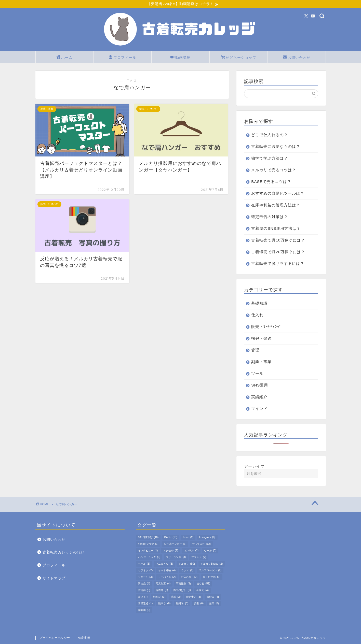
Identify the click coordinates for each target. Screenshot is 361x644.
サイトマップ (54, 578)
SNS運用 (260, 385)
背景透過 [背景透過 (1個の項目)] (145, 604)
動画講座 (180, 58)
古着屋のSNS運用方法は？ (276, 229)
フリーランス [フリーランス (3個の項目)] (176, 557)
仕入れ (257, 315)
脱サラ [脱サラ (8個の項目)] (164, 604)
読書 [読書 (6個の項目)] (199, 604)
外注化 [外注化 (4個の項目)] (203, 590)
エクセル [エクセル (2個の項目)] (171, 551)
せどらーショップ (239, 58)
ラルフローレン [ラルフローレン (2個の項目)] (210, 571)
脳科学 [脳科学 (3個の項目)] (182, 604)
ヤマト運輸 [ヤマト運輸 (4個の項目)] (167, 571)
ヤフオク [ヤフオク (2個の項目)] (145, 571)
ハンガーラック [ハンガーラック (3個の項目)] (149, 557)
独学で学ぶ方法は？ (270, 158)
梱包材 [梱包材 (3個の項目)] (159, 597)
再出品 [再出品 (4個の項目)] (144, 584)
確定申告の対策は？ (270, 217)
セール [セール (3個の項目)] (210, 551)
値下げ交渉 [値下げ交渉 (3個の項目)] (212, 577)
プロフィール (122, 58)
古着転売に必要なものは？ (276, 147)
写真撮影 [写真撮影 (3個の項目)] (183, 584)
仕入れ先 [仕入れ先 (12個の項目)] (189, 577)
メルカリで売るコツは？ (274, 170)
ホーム (64, 58)
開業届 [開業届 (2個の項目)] (144, 610)
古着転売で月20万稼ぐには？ (278, 252)
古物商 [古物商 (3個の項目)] (144, 590)
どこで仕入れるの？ (270, 135)
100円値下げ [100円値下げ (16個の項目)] (148, 538)
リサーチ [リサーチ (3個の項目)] (145, 577)
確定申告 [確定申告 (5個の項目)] (194, 597)
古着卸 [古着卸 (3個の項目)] (162, 590)
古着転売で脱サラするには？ (278, 264)
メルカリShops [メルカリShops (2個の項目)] (212, 564)
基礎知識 (259, 303)
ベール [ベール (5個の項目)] (144, 564)
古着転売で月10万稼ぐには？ (278, 240)
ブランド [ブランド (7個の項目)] (199, 557)
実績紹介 (259, 397)
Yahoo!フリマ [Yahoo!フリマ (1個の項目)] (148, 544)
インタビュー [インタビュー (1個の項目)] (148, 551)
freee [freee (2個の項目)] (188, 538)
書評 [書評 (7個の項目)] (143, 597)
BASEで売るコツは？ (271, 182)
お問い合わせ (297, 58)
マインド (259, 409)
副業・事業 (261, 362)
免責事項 (84, 638)
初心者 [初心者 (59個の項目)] (203, 584)
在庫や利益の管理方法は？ (276, 205)
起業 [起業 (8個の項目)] (214, 604)
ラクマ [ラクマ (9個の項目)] (187, 571)
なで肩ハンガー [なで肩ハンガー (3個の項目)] (175, 544)
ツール (257, 374)
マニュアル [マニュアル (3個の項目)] (164, 564)
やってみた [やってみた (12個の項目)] (201, 544)
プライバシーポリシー (55, 638)
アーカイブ (254, 467)
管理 (255, 350)
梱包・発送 (261, 339)
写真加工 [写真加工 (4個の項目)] (163, 584)
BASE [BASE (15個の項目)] (171, 538)
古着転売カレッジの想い (64, 553)
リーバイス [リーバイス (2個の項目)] (167, 577)
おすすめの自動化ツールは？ (278, 194)
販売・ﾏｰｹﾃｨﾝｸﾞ (266, 327)
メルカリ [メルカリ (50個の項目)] (187, 564)
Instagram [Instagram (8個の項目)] (207, 538)
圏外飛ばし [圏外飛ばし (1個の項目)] (182, 590)
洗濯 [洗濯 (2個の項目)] (176, 597)
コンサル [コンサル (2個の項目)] (191, 551)
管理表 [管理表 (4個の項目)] (213, 597)
